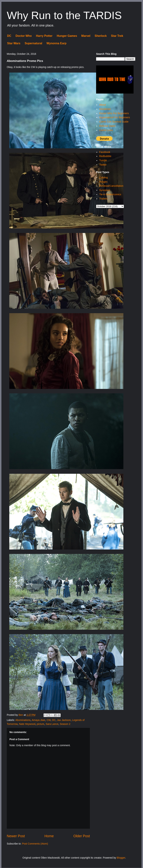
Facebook (105, 152)
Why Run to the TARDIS (64, 15)
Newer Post (16, 836)
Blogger (121, 858)
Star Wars (14, 43)
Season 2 (65, 724)
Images (103, 182)
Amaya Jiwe (38, 720)
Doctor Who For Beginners (114, 113)
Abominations (23, 720)
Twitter (103, 165)
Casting (103, 177)
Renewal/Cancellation (111, 186)
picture (40, 724)
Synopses (105, 190)
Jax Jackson (64, 720)
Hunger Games (67, 36)
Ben (21, 715)
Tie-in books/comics (110, 194)
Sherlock (101, 36)
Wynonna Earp (57, 43)
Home (49, 836)
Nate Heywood (27, 724)
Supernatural (33, 43)
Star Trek (117, 36)
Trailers (103, 199)
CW (49, 720)
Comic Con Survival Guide (114, 122)
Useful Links (106, 130)
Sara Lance (52, 724)
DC (9, 36)
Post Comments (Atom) (35, 844)
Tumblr (103, 160)
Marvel (86, 36)
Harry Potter (44, 36)
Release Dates (107, 126)
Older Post (82, 836)
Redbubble (105, 156)
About (102, 105)
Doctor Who (24, 36)
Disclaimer (105, 109)
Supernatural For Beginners (114, 117)
